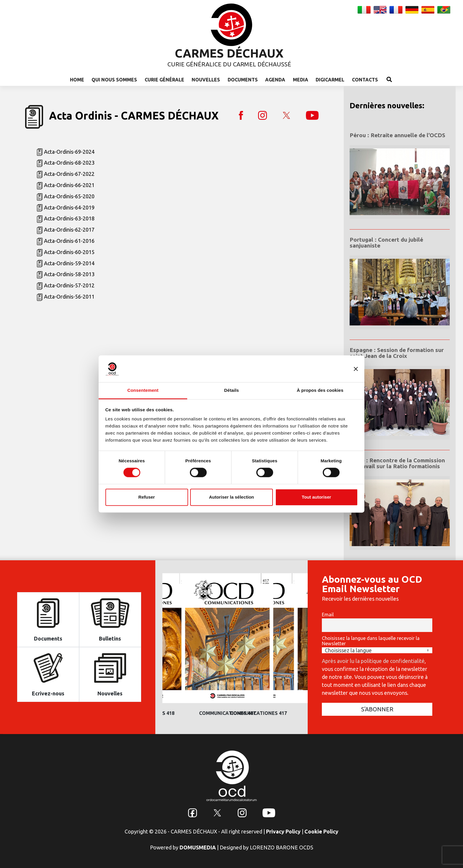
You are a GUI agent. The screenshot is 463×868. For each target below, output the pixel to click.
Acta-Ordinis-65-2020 (69, 196)
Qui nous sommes (114, 80)
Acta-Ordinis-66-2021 (69, 185)
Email (328, 615)
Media (301, 80)
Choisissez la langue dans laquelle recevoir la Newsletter (371, 641)
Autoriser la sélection (232, 497)
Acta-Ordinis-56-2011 (69, 297)
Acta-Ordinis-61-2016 (69, 241)
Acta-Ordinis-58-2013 (69, 274)
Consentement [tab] (143, 390)
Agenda (275, 80)
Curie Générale (164, 80)
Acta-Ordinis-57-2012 (69, 285)
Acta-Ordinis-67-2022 (69, 174)
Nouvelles (206, 80)
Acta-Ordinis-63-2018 (69, 218)
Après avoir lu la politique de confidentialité (373, 661)
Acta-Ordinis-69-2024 (69, 152)
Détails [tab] (231, 390)
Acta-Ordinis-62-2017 (69, 230)
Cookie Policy (321, 831)
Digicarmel (330, 80)
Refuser (147, 497)
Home (77, 80)
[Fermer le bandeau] (356, 369)
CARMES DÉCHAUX (229, 53)
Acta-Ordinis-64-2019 (69, 207)
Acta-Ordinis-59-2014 (69, 263)
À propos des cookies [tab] (320, 390)
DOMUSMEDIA (198, 847)
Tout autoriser (317, 497)
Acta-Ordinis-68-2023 (69, 163)
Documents (243, 80)
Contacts (365, 80)
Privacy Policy (283, 831)
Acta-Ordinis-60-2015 (69, 252)
